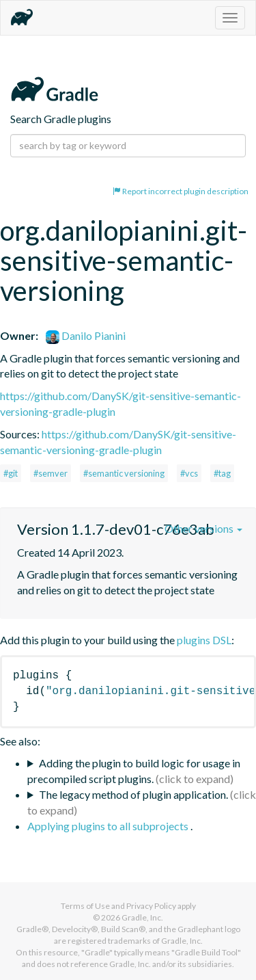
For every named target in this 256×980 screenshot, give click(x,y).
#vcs (189, 473)
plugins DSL (204, 640)
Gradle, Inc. (142, 917)
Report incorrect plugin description (181, 191)
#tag (222, 473)
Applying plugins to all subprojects (109, 826)
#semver (51, 473)
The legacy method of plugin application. (133, 794)
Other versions (203, 528)
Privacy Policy (151, 906)
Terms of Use (85, 906)
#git (11, 473)
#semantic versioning (124, 473)
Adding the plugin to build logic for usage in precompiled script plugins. (134, 771)
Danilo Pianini (86, 335)
